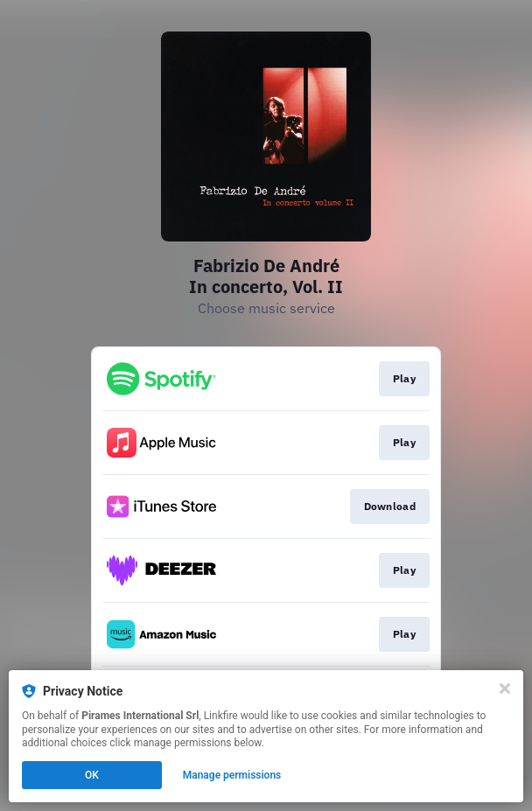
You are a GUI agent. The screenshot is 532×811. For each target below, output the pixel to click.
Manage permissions (232, 775)
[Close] (505, 689)
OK (92, 775)
